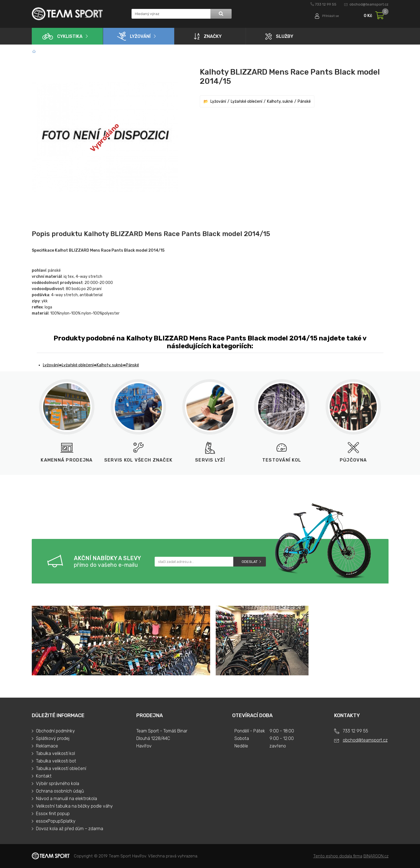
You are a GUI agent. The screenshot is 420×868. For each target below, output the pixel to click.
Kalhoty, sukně (280, 101)
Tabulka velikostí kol (55, 753)
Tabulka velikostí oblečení (61, 768)
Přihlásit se (329, 16)
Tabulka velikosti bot (56, 761)
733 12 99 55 (326, 4)
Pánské (304, 101)
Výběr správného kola (58, 784)
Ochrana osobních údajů (60, 791)
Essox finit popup (53, 814)
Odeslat (250, 562)
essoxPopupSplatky (56, 821)
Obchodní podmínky (55, 731)
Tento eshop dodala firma (338, 856)
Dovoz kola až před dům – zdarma (70, 829)
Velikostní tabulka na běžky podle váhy (74, 806)
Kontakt (44, 776)
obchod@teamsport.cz (369, 4)
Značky (208, 36)
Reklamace (47, 746)
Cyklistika (62, 36)
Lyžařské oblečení (247, 101)
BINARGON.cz (376, 856)
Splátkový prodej (53, 738)
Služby (279, 36)
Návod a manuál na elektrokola (66, 799)
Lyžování (134, 36)
